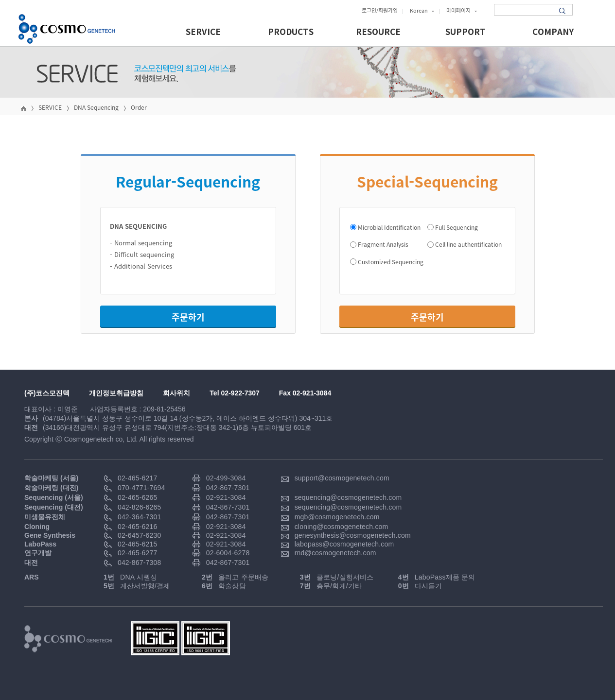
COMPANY (553, 32)
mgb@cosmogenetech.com (337, 517)
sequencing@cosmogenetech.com (348, 497)
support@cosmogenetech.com (342, 478)
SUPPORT (466, 32)
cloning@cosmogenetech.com (342, 527)
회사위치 (176, 393)
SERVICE (203, 32)
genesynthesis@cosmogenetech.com (353, 535)
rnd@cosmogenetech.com (335, 553)
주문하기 (188, 317)
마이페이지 (462, 10)
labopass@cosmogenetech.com (344, 544)
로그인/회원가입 (380, 10)
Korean (422, 10)
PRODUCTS (291, 32)
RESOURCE (378, 32)
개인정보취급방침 (116, 393)
